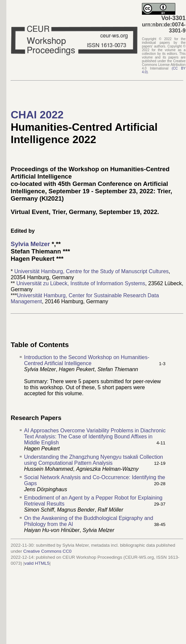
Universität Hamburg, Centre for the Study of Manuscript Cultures (91, 271)
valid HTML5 (37, 563)
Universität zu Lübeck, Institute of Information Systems (81, 283)
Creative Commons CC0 (47, 551)
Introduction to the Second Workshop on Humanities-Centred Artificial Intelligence (87, 360)
